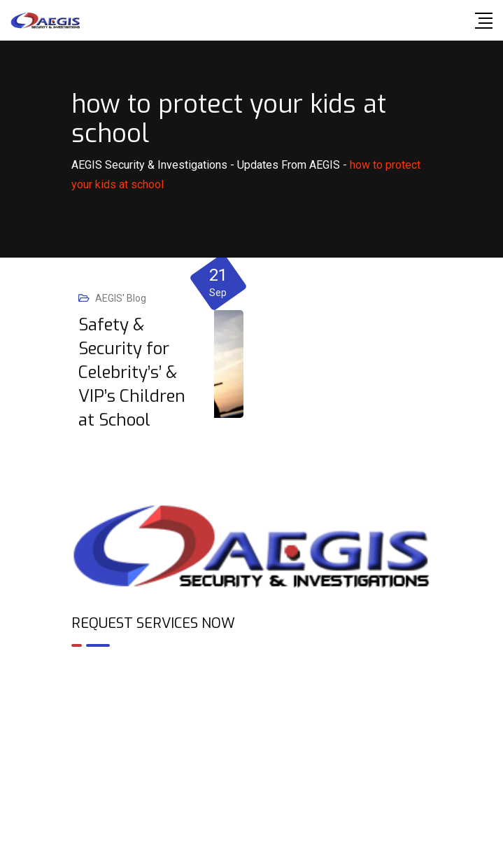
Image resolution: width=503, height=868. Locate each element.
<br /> (252, 718)
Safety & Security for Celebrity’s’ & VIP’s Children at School (132, 372)
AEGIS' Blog (121, 298)
